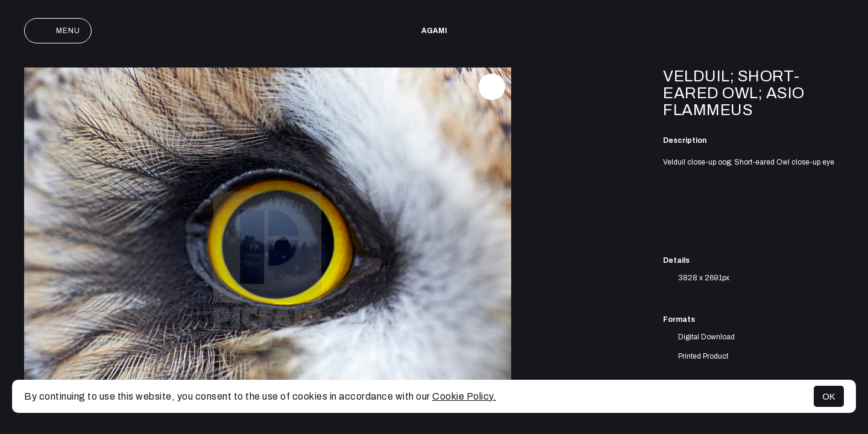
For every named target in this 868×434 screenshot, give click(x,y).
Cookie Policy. (464, 396)
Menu (58, 31)
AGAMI (434, 31)
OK (829, 396)
